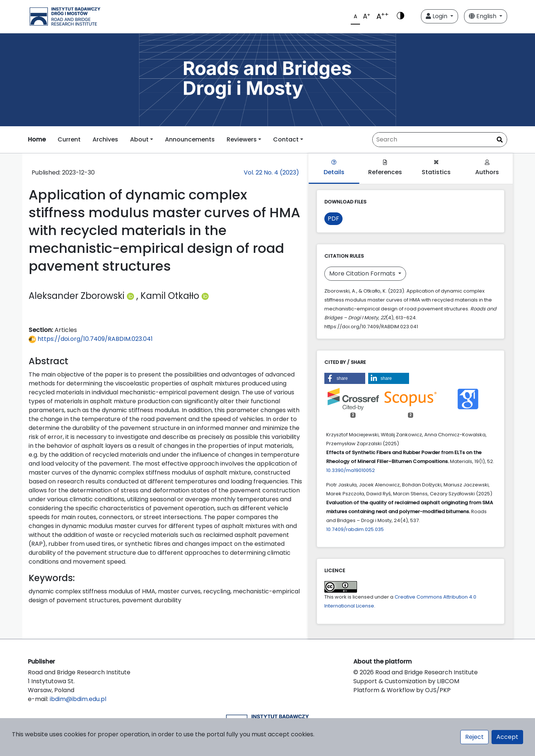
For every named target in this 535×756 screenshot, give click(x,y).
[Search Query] (440, 140)
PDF (333, 219)
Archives (105, 139)
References (385, 168)
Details (334, 168)
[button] (345, 378)
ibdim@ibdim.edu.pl (78, 699)
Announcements (190, 139)
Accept (507, 737)
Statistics (436, 168)
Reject (474, 737)
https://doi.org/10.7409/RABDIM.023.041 (91, 339)
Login (437, 16)
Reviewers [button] (242, 139)
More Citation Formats (363, 273)
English (483, 16)
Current (69, 139)
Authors (487, 168)
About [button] (139, 139)
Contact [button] (286, 139)
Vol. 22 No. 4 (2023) (271, 172)
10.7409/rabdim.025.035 (355, 529)
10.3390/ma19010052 (351, 470)
